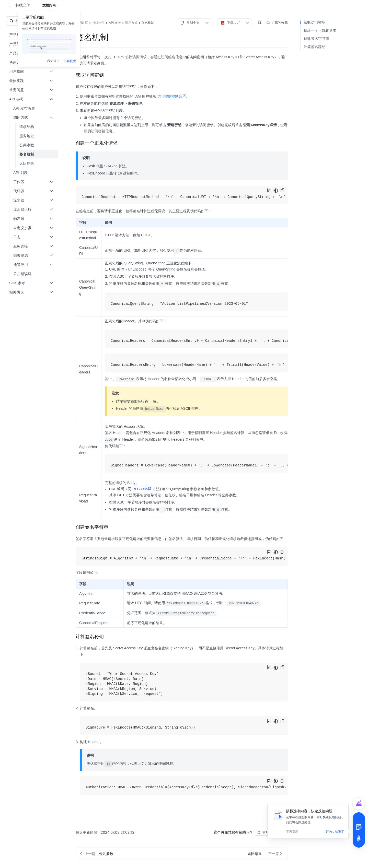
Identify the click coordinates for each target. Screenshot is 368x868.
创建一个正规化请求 (320, 30)
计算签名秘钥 (315, 47)
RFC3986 (142, 489)
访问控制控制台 (172, 96)
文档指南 (49, 5)
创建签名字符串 (316, 38)
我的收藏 (281, 22)
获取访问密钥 (315, 22)
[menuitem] (32, 108)
